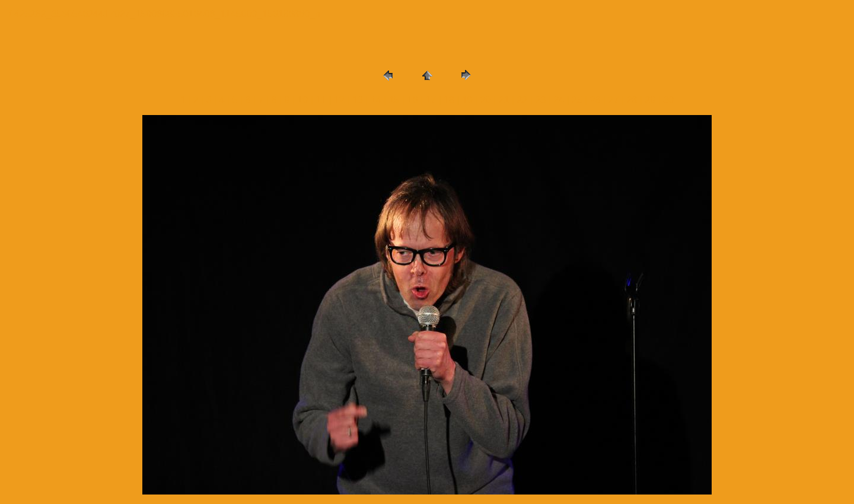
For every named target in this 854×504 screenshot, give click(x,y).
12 (339, 100)
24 (559, 100)
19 (467, 100)
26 (595, 100)
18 (449, 100)
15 (394, 100)
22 (522, 100)
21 (504, 100)
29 (650, 100)
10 (302, 100)
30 (668, 100)
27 (614, 100)
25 (577, 100)
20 (486, 100)
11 (321, 100)
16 (413, 100)
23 (540, 100)
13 (358, 100)
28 (632, 100)
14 (376, 100)
